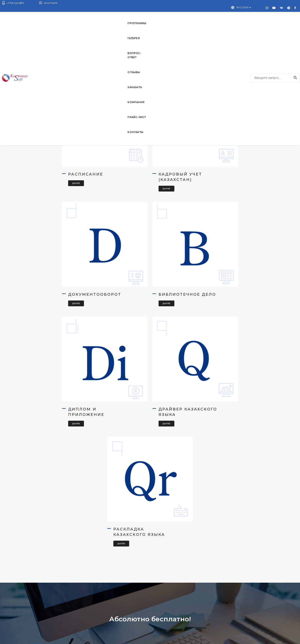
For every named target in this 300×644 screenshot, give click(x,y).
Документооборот (226, 166)
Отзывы (130, 15)
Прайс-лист (201, 15)
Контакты (227, 15)
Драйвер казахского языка (225, 280)
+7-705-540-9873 (13, 4)
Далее (45, 175)
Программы (55, 15)
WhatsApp (41, 4)
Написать (229, 614)
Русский (248, 4)
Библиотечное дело (57, 280)
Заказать (152, 15)
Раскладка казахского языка (144, 391)
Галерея (78, 15)
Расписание (54, 166)
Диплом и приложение (136, 280)
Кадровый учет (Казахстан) (140, 169)
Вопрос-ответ (104, 15)
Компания (175, 15)
